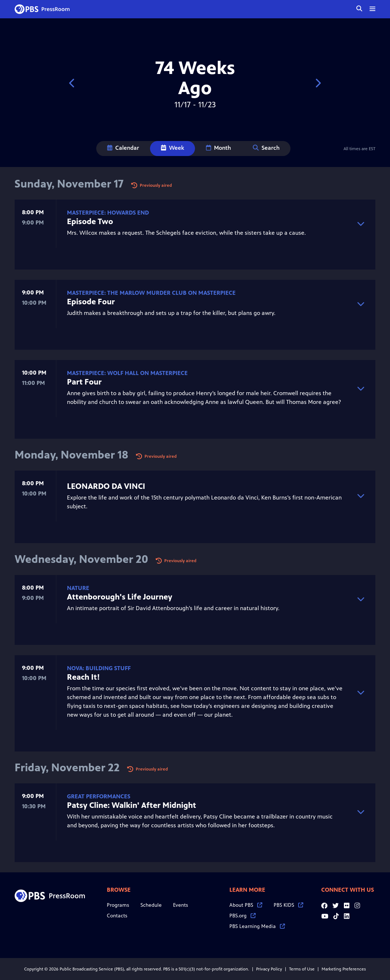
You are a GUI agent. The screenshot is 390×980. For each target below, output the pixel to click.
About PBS (246, 905)
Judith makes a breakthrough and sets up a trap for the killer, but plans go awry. (205, 303)
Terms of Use (302, 969)
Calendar (123, 148)
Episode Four (91, 302)
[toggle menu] (372, 9)
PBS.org (243, 916)
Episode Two (90, 221)
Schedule (151, 905)
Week (172, 148)
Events (181, 905)
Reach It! (83, 677)
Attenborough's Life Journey (120, 597)
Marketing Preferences (344, 969)
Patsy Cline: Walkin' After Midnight (132, 805)
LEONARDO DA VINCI (106, 486)
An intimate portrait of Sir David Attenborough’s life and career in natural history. (205, 598)
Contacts (117, 916)
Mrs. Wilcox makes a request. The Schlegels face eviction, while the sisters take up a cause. (205, 223)
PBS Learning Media (257, 926)
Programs (118, 905)
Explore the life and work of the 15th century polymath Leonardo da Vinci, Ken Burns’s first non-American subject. (205, 495)
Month (218, 148)
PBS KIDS (288, 905)
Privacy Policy (269, 969)
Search (266, 148)
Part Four (84, 382)
